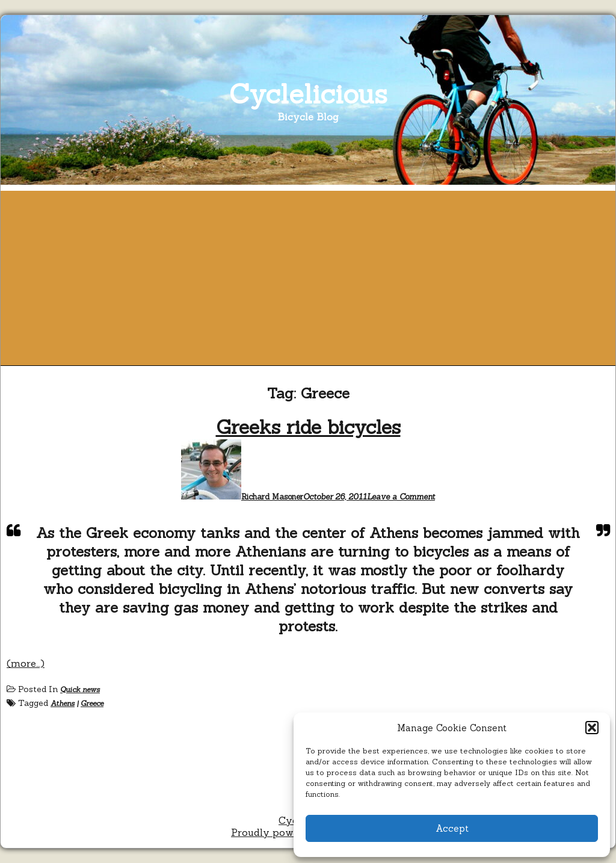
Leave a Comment (401, 497)
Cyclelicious (308, 94)
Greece (92, 703)
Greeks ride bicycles (308, 427)
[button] (592, 728)
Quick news (80, 689)
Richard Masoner (272, 497)
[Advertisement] (308, 275)
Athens (63, 703)
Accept (452, 828)
